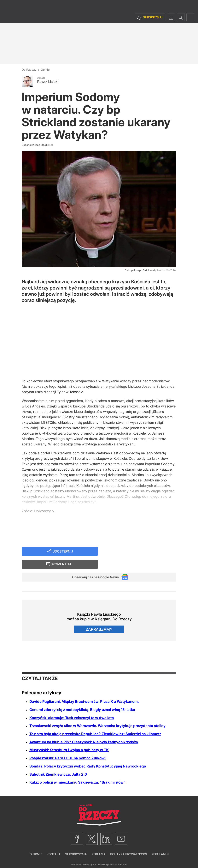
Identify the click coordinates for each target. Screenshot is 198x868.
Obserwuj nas (93, 566)
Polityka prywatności (128, 844)
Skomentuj (142, 553)
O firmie (36, 844)
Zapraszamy (99, 619)
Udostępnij (63, 553)
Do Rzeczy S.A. (89, 854)
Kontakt (54, 844)
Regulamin (160, 844)
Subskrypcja (76, 844)
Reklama (99, 844)
